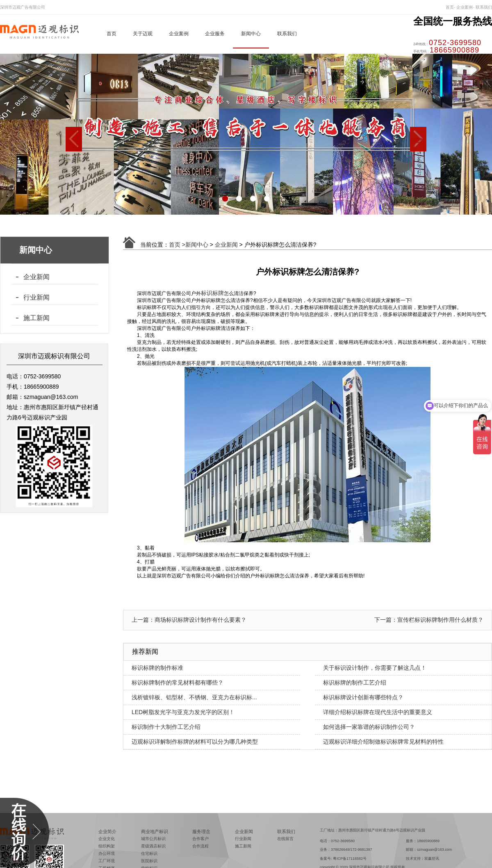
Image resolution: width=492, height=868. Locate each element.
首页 (112, 34)
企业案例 (179, 34)
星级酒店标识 (153, 846)
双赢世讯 (432, 859)
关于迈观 (143, 34)
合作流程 (200, 846)
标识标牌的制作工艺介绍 (355, 682)
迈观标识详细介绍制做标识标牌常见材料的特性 (383, 742)
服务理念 (201, 831)
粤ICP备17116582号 (350, 859)
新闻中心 (251, 34)
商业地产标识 (155, 831)
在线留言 (285, 839)
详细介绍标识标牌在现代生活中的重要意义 (378, 712)
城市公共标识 (153, 839)
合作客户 (200, 839)
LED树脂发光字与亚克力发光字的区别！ (183, 712)
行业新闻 (36, 297)
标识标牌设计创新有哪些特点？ (363, 697)
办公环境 (107, 853)
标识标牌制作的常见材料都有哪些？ (178, 682)
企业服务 (215, 34)
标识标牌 (212, 293)
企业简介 (107, 831)
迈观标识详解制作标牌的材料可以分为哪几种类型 (195, 742)
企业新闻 (36, 277)
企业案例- (465, 7)
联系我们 (484, 7)
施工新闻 (36, 318)
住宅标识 (149, 853)
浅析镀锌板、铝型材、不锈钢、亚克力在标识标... (194, 697)
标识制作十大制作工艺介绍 (166, 727)
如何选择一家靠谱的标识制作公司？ (369, 727)
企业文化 (107, 839)
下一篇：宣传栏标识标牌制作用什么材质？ (429, 620)
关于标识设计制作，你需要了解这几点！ (375, 668)
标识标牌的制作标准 (157, 668)
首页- (450, 7)
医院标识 (149, 861)
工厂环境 (107, 861)
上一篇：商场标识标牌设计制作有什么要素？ (189, 620)
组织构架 (107, 846)
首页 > (177, 245)
